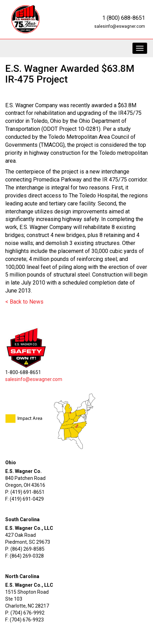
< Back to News (24, 302)
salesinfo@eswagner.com (120, 26)
